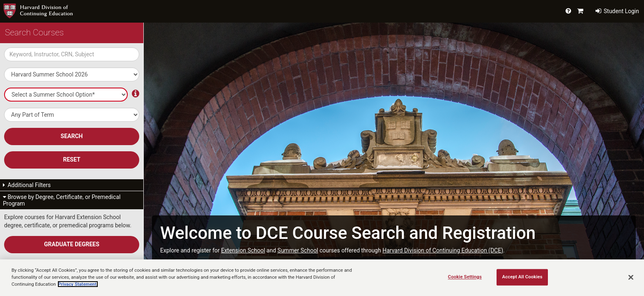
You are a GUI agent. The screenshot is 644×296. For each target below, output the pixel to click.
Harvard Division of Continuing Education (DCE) (443, 250)
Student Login (617, 11)
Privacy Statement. (78, 284)
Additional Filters (27, 185)
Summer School (298, 250)
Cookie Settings (465, 277)
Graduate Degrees (72, 244)
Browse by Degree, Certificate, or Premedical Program (62, 200)
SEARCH (72, 136)
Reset (71, 160)
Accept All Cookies (522, 277)
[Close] (631, 277)
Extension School (243, 250)
